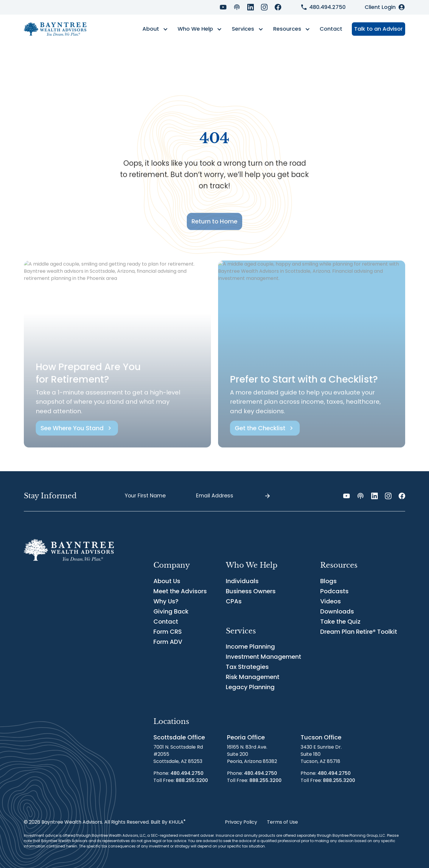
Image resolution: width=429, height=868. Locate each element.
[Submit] (268, 496)
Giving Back (171, 611)
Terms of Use (282, 822)
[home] (55, 29)
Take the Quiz (340, 622)
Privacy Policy (241, 822)
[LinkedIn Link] (251, 7)
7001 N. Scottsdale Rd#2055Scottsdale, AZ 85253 (178, 754)
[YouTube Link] (223, 7)
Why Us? (166, 601)
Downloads (337, 611)
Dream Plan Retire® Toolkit (359, 632)
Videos (331, 601)
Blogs (328, 581)
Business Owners (251, 591)
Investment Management (264, 657)
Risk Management (253, 677)
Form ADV (168, 642)
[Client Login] (385, 7)
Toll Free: (181, 780)
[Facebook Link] (278, 7)
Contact (331, 29)
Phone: (178, 773)
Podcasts (334, 591)
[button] (155, 29)
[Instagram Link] (264, 7)
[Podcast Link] (237, 7)
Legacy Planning (250, 687)
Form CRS (168, 632)
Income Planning (250, 647)
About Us (167, 581)
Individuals (242, 581)
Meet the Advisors (180, 591)
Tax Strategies (247, 667)
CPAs (234, 601)
